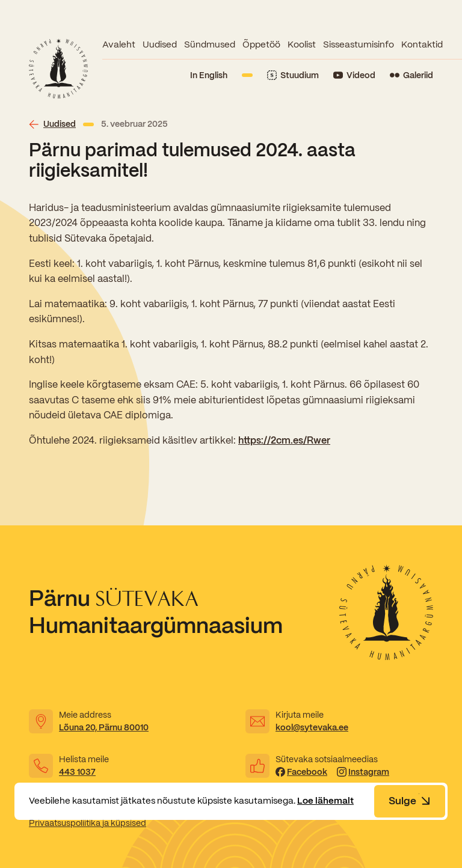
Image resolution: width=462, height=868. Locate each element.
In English (209, 75)
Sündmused (210, 44)
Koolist (302, 44)
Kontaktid (422, 44)
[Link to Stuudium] (293, 75)
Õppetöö (261, 44)
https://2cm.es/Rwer (284, 440)
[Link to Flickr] (411, 75)
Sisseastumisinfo (359, 44)
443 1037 (77, 772)
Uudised (160, 44)
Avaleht (119, 44)
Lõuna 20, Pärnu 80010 (104, 727)
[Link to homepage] (58, 69)
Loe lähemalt (325, 801)
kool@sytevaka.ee (312, 727)
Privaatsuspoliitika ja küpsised (88, 823)
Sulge (410, 801)
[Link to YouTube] (354, 75)
